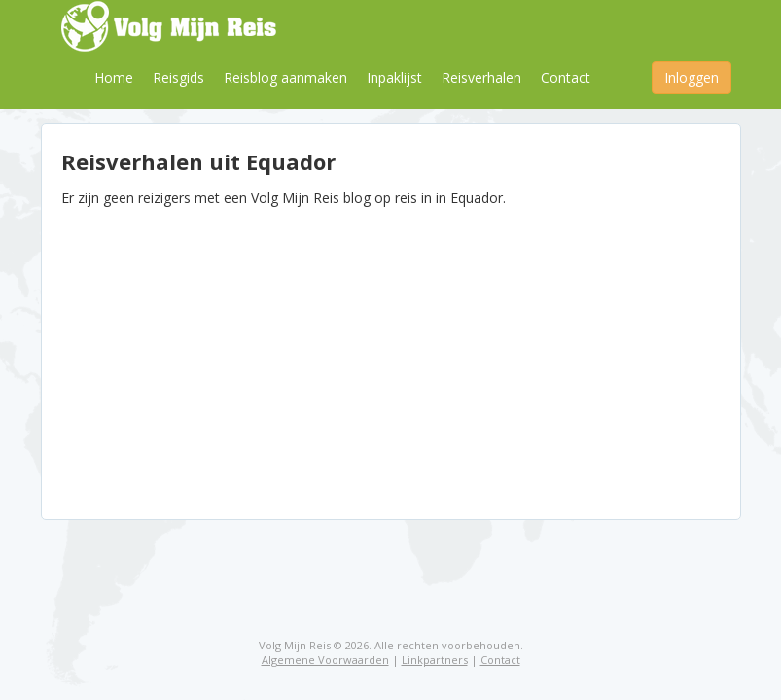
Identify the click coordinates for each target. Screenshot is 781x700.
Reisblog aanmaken (285, 77)
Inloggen (692, 77)
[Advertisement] (391, 354)
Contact (566, 77)
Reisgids (178, 77)
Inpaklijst (394, 77)
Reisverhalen (481, 77)
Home (114, 77)
